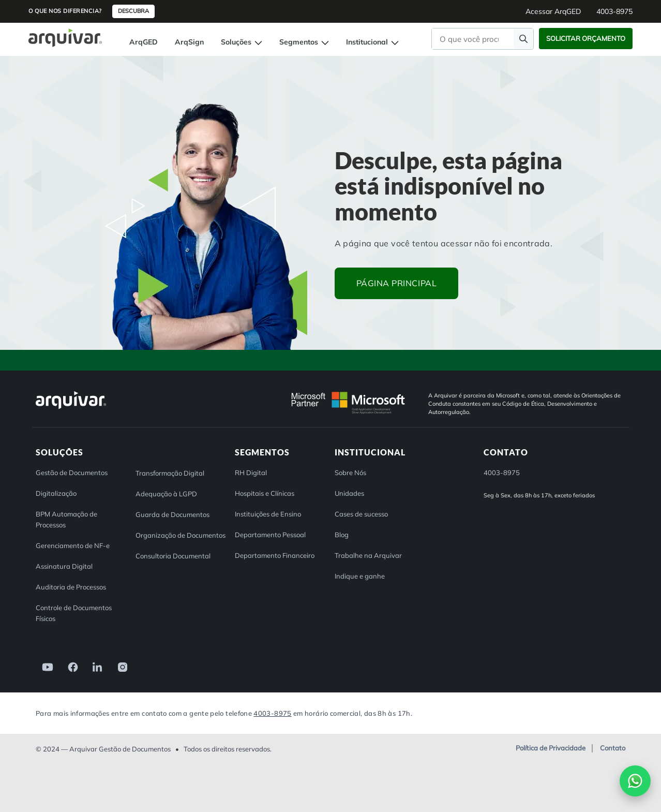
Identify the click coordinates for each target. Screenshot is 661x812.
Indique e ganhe (360, 576)
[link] (44, 666)
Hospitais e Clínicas (265, 493)
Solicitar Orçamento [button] (586, 38)
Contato (613, 748)
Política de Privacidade (551, 748)
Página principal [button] (397, 283)
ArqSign (189, 42)
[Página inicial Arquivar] (65, 37)
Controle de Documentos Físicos (74, 613)
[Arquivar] (71, 409)
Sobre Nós (350, 473)
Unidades (349, 493)
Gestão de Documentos (72, 473)
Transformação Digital (170, 473)
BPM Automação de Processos (66, 519)
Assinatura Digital (64, 566)
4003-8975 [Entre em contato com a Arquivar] (272, 713)
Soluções (242, 42)
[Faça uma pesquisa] (523, 39)
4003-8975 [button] (614, 11)
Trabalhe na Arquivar (368, 555)
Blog (342, 535)
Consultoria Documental (173, 556)
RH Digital (251, 473)
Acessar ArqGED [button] (553, 11)
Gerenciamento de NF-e (73, 545)
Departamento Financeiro (275, 555)
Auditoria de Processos (71, 587)
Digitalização (56, 493)
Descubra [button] (133, 11)
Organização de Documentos (181, 535)
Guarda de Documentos (172, 514)
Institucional (372, 42)
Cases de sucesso (361, 514)
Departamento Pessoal (270, 535)
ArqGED (144, 42)
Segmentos (304, 42)
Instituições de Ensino (268, 514)
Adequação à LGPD (166, 494)
